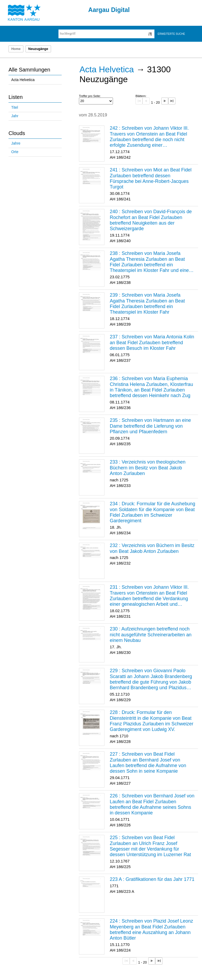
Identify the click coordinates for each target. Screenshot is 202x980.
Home (16, 49)
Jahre (16, 143)
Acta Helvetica (23, 80)
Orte (15, 152)
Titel (14, 108)
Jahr (15, 116)
